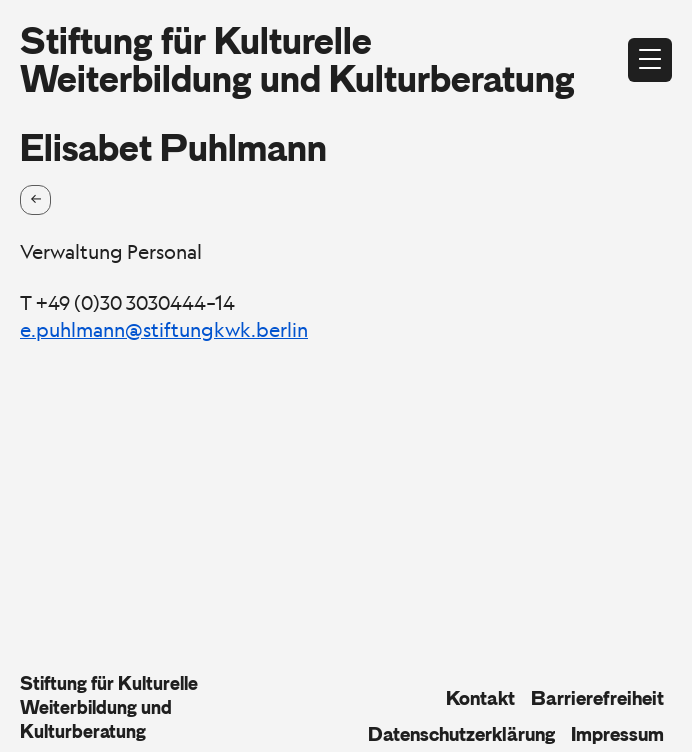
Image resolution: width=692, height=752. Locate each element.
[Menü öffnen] (650, 60)
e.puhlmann (72, 330)
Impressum (617, 734)
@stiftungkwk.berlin (216, 330)
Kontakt (480, 698)
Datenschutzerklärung (461, 734)
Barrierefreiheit (597, 698)
